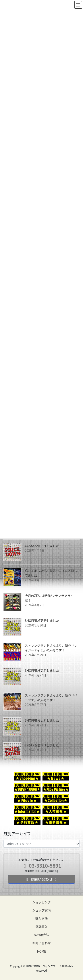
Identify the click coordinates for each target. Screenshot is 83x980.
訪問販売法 (42, 935)
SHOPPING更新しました (42, 621)
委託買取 (42, 927)
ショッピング (42, 902)
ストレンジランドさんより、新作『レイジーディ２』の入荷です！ (51, 648)
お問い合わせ (42, 943)
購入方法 (42, 918)
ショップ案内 (42, 910)
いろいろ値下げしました (42, 546)
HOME (41, 951)
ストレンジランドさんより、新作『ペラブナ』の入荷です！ (51, 698)
